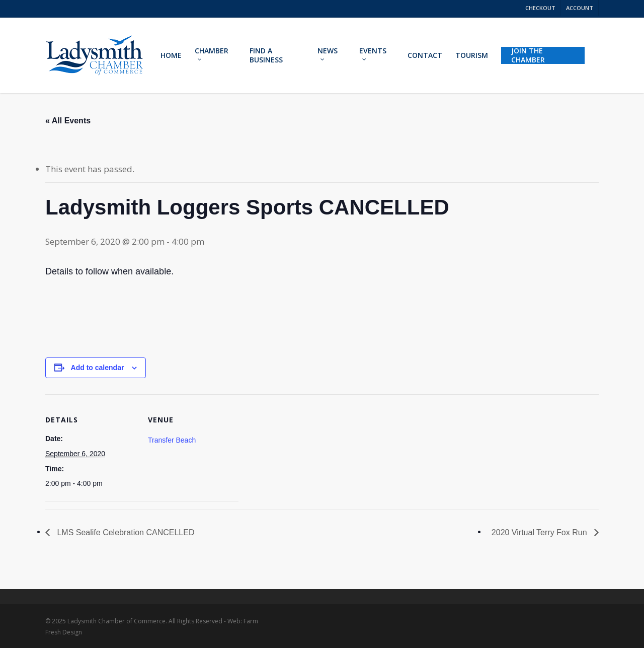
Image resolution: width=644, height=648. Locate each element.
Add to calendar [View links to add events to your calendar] (98, 368)
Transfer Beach (172, 440)
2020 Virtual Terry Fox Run (540, 532)
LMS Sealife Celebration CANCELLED (125, 532)
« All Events (68, 121)
